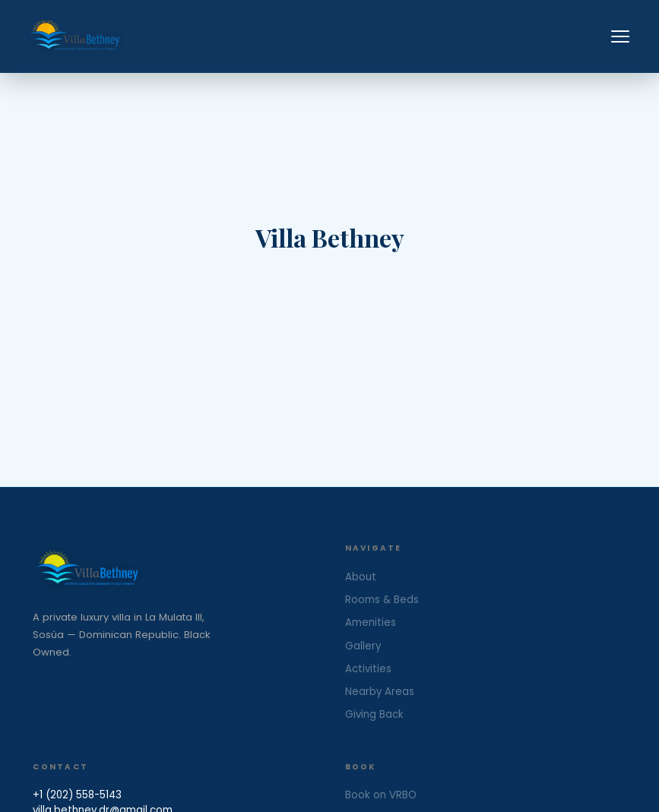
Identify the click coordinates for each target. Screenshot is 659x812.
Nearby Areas (380, 692)
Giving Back (374, 714)
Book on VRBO (381, 795)
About (361, 577)
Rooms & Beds (382, 600)
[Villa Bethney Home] (173, 570)
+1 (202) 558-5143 (77, 795)
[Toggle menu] (620, 36)
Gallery (363, 646)
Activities (368, 669)
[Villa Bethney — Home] (75, 36)
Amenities (371, 622)
